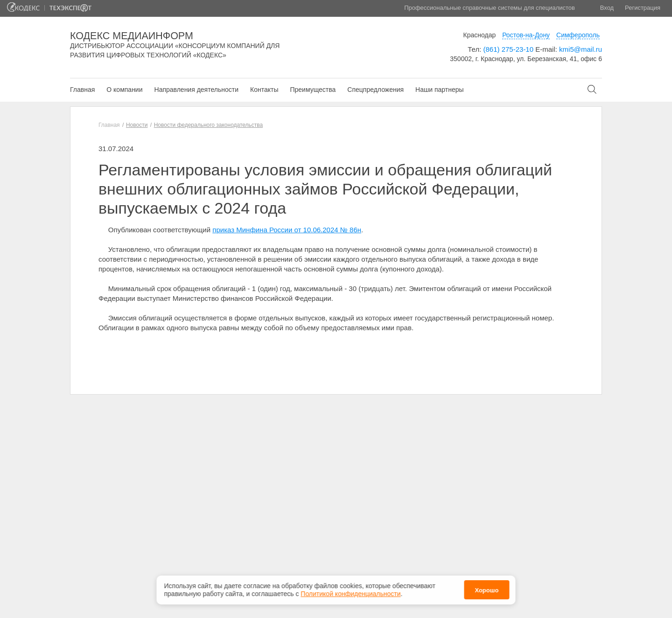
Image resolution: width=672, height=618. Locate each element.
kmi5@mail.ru (581, 49)
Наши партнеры (439, 90)
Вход (607, 8)
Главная (82, 90)
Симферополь (578, 35)
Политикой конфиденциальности (350, 592)
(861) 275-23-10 (508, 49)
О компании (124, 90)
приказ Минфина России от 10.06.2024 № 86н (287, 230)
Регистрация (643, 8)
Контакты (264, 90)
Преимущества (313, 90)
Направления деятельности (196, 90)
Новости (137, 125)
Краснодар (480, 35)
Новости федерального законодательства (208, 125)
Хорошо (486, 588)
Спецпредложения (375, 90)
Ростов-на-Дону (526, 35)
